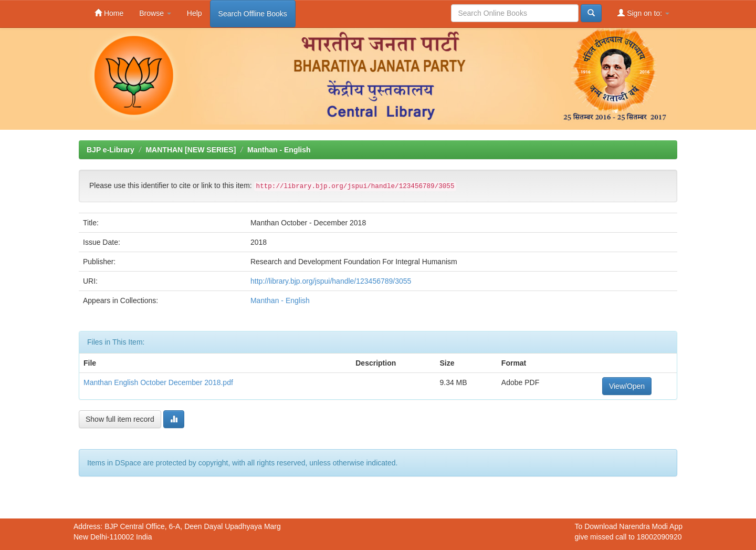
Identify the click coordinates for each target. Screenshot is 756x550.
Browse (155, 13)
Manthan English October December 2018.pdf (158, 382)
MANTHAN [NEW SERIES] (191, 150)
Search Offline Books (253, 14)
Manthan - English (279, 150)
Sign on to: (643, 13)
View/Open (627, 386)
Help (195, 13)
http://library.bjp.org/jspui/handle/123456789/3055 (331, 281)
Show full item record (120, 419)
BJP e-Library (111, 150)
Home (109, 13)
